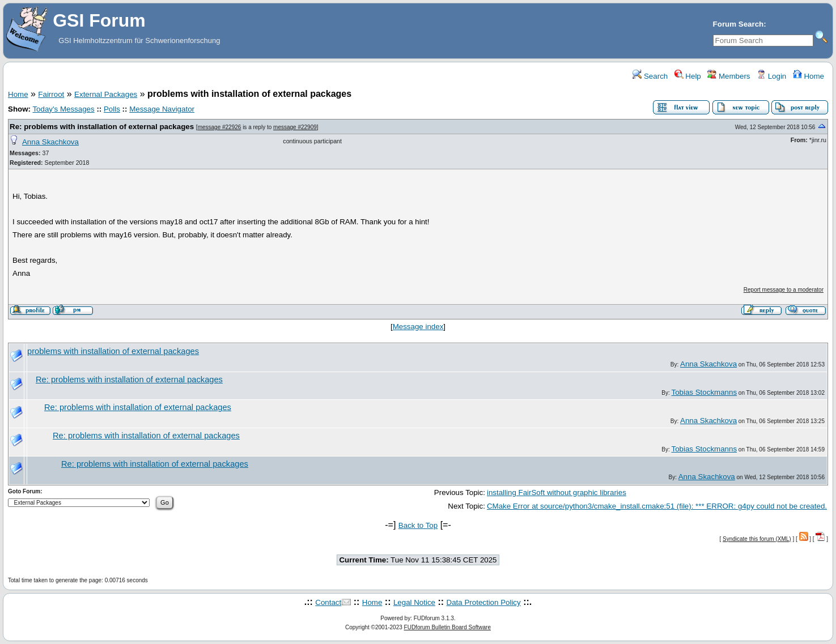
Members (729, 76)
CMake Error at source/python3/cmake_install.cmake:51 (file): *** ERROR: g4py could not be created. (657, 506)
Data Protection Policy (484, 602)
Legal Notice (414, 602)
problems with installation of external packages (113, 351)
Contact (328, 602)
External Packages (106, 94)
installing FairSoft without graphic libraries (557, 492)
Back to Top (418, 525)
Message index (418, 327)
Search (650, 76)
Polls (112, 109)
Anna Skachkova (50, 142)
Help (688, 76)
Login (771, 76)
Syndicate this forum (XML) (757, 539)
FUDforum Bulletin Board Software (447, 627)
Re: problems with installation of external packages (102, 127)
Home (809, 76)
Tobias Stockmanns (704, 392)
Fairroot (51, 94)
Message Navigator (162, 109)
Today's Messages (63, 109)
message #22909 (295, 127)
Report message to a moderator (784, 290)
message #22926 (220, 127)
